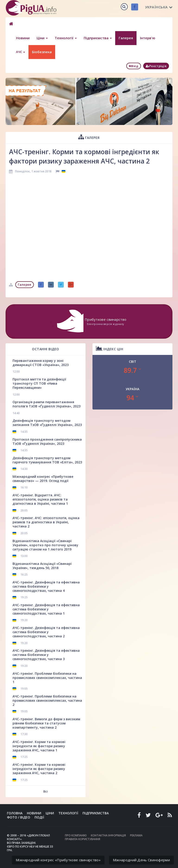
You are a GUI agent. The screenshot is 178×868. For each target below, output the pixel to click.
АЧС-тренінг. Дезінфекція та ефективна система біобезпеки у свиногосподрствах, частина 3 (46, 655)
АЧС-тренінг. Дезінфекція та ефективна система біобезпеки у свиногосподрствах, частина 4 (46, 586)
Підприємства (98, 38)
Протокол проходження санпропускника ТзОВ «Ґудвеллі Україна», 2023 (47, 441)
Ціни (42, 38)
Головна (15, 813)
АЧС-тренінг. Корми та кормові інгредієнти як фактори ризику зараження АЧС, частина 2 (39, 769)
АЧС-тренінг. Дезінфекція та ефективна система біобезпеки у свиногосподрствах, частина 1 (46, 609)
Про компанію (76, 835)
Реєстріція (156, 66)
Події (39, 817)
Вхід (134, 66)
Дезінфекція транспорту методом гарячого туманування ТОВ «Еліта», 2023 (47, 460)
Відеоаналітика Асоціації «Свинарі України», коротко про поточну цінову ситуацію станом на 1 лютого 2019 (45, 545)
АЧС (21, 52)
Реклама (136, 835)
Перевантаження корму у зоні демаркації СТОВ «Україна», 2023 (41, 363)
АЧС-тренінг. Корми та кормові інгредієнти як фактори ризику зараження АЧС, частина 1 (39, 746)
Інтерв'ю (148, 38)
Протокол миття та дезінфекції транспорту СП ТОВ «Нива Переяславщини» (39, 383)
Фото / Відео (19, 817)
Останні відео (46, 349)
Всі (46, 791)
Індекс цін (110, 348)
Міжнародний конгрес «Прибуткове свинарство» (58, 860)
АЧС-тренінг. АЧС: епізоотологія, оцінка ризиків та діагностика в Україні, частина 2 (46, 522)
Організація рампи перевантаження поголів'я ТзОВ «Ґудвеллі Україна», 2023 (46, 404)
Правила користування (83, 839)
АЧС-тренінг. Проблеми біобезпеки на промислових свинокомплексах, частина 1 (47, 678)
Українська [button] (159, 7)
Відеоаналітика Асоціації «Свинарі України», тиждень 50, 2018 (42, 566)
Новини (23, 38)
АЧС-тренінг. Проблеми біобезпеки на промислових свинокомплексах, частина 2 (47, 700)
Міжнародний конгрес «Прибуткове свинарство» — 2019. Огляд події (43, 479)
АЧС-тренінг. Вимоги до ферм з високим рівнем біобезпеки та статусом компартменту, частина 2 (46, 723)
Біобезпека (42, 52)
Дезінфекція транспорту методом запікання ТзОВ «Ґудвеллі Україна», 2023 (47, 423)
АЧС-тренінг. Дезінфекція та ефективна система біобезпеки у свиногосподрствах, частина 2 (46, 632)
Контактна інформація (108, 835)
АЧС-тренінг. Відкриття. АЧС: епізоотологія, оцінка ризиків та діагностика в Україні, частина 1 (40, 499)
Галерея (126, 38)
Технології (66, 38)
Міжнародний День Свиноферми (141, 860)
